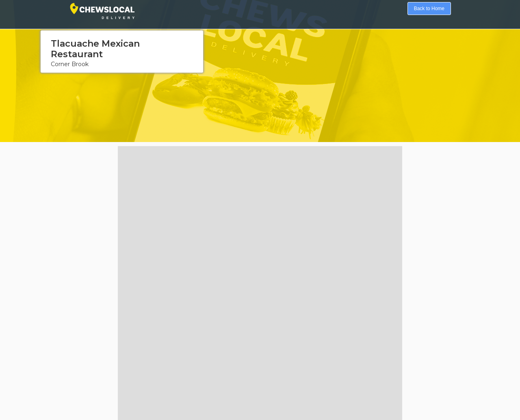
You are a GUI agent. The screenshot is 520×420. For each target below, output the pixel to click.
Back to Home (429, 9)
